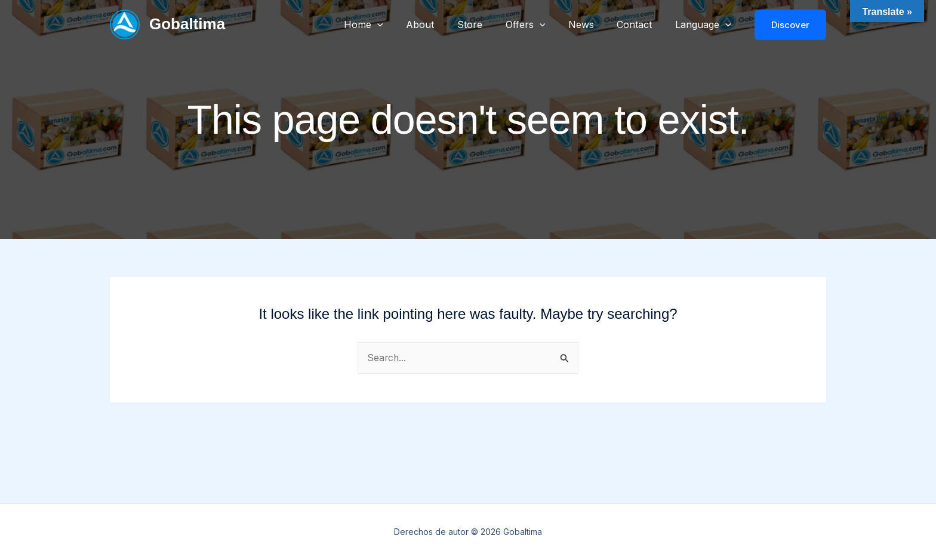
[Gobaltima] (125, 23)
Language (705, 24)
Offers (539, 24)
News (591, 24)
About (442, 24)
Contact (640, 24)
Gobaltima (187, 24)
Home (389, 24)
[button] (403, 24)
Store (488, 24)
